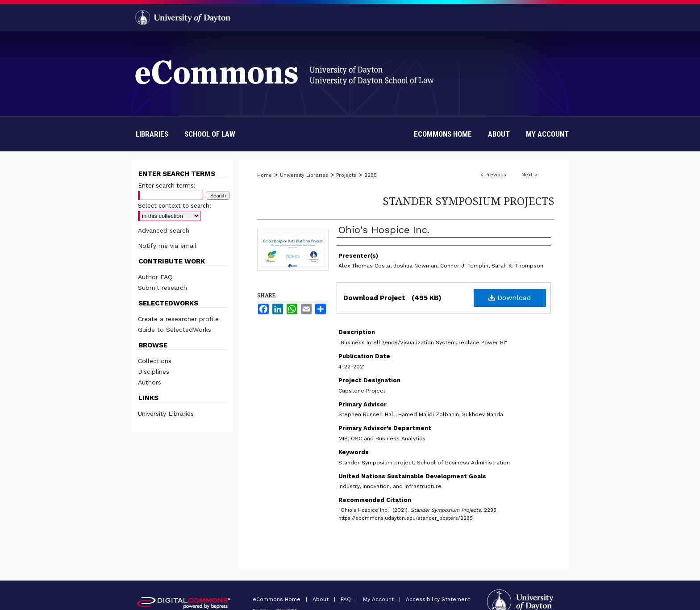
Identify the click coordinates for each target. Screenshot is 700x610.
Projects (346, 175)
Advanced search (164, 230)
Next (527, 175)
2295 (371, 175)
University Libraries (304, 175)
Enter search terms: (167, 186)
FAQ (347, 599)
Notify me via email (167, 246)
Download (510, 298)
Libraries (152, 134)
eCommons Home (277, 599)
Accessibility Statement (438, 599)
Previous (496, 175)
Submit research (162, 288)
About (321, 599)
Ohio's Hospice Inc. (384, 230)
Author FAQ (155, 277)
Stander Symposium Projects (469, 201)
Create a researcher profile (178, 319)
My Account (379, 599)
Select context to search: (175, 206)
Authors (150, 382)
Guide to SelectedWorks (175, 330)
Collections (155, 361)
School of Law (210, 134)
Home (265, 175)
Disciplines (154, 372)
